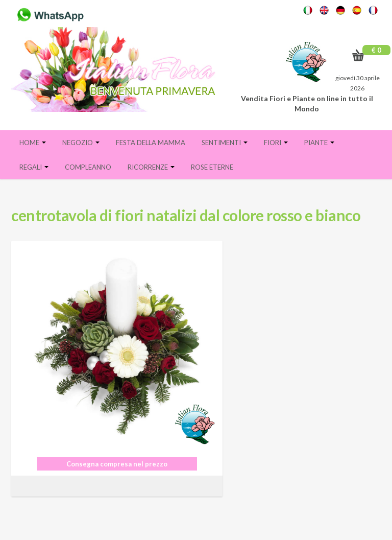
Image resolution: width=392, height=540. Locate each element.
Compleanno (88, 167)
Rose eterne (212, 167)
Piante (319, 143)
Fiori (276, 143)
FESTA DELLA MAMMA (151, 143)
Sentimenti (225, 143)
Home (33, 143)
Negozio (81, 143)
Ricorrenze (151, 167)
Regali (34, 167)
